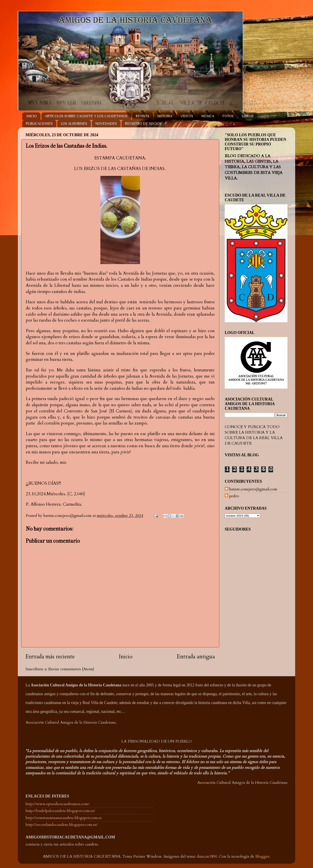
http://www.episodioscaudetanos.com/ (58, 804)
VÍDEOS (187, 116)
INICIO (32, 116)
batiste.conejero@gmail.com (253, 489)
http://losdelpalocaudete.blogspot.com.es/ (60, 811)
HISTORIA (165, 116)
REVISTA (142, 116)
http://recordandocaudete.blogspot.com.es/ (62, 825)
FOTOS (228, 116)
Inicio (126, 657)
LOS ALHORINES (74, 124)
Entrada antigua (196, 657)
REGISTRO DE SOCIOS (143, 124)
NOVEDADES (106, 124)
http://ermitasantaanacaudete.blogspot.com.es (64, 818)
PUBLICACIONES (39, 124)
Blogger (262, 856)
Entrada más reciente (50, 657)
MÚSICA (208, 116)
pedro (234, 496)
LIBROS (248, 116)
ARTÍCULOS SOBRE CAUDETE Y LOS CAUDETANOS (86, 116)
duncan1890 (207, 856)
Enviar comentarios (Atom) (71, 669)
